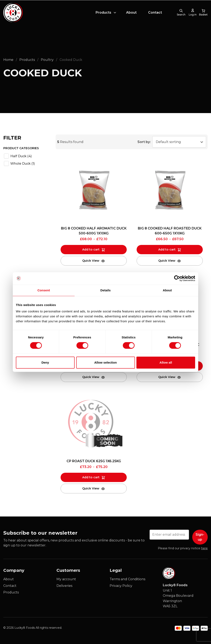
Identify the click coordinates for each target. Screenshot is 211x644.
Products (103, 13)
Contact (155, 13)
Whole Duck (23, 164)
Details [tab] (105, 290)
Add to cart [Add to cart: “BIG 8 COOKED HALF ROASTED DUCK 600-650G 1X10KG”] (167, 249)
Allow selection (105, 362)
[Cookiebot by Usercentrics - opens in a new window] (177, 278)
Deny (45, 362)
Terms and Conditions (127, 579)
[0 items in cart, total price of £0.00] (203, 13)
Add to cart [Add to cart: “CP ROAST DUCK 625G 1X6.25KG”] (91, 477)
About (131, 13)
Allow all (166, 362)
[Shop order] (179, 142)
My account (66, 579)
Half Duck (21, 156)
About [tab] (167, 290)
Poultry (47, 60)
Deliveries (64, 586)
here (204, 548)
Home (8, 60)
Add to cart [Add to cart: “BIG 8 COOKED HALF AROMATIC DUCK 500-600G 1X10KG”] (91, 249)
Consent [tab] (44, 290)
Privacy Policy (121, 586)
